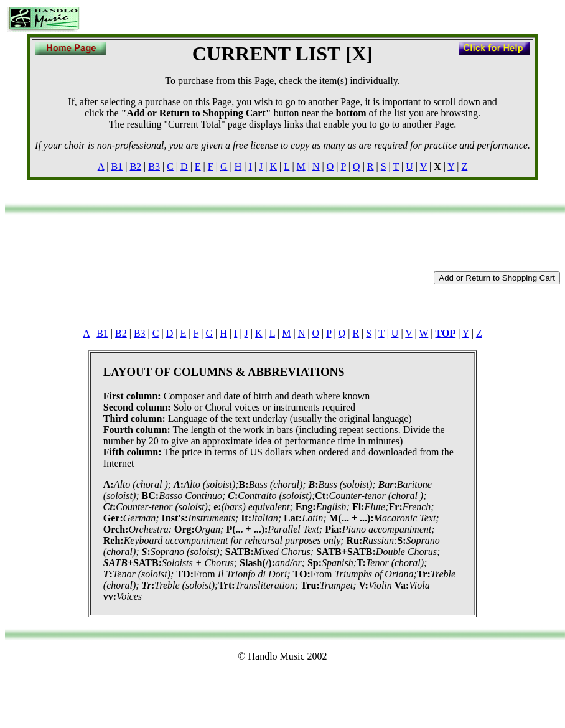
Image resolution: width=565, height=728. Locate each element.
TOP (446, 333)
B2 (135, 166)
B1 (117, 166)
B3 (154, 166)
